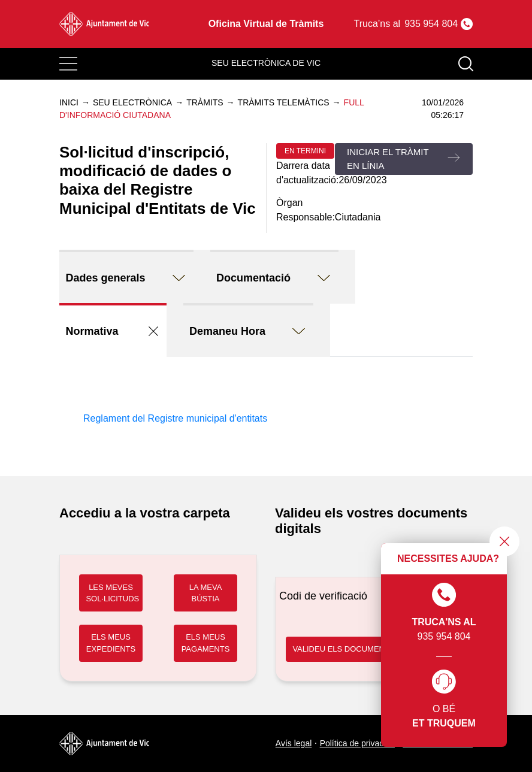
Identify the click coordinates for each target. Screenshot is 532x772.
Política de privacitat (357, 743)
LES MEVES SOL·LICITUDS (112, 593)
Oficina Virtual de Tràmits (266, 24)
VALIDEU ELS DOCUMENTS (343, 649)
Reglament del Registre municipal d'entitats (175, 418)
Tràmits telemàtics (284, 102)
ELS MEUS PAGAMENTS (206, 643)
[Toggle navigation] (68, 64)
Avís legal (294, 743)
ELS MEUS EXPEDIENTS (111, 643)
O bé (444, 700)
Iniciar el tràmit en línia (388, 159)
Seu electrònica (132, 102)
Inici (69, 102)
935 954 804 (444, 612)
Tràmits (205, 102)
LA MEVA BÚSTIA (206, 593)
